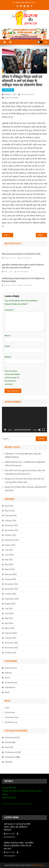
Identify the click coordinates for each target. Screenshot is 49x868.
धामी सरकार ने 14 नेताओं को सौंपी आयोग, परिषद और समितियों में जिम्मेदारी (23, 456)
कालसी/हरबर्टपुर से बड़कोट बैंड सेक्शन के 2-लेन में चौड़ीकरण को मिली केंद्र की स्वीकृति (23, 280)
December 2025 (11, 525)
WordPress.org (11, 722)
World (7, 692)
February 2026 (11, 516)
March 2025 (10, 569)
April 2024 (9, 623)
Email (8, 346)
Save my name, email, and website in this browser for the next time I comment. (12, 378)
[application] (24, 420)
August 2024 (10, 604)
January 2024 (11, 638)
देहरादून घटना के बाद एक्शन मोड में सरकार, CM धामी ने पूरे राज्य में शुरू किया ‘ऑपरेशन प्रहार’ (24, 481)
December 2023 (11, 643)
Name (8, 336)
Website (8, 357)
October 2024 (10, 594)
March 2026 (10, 511)
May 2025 (9, 560)
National (8, 673)
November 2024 (11, 589)
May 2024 (9, 618)
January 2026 (11, 521)
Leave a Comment (11, 98)
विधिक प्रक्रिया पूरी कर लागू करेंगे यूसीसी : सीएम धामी (42, 235)
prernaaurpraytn (27, 94)
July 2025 (9, 550)
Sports (8, 678)
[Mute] (39, 430)
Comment (9, 310)
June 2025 (9, 555)
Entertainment (11, 668)
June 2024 (9, 613)
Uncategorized (11, 683)
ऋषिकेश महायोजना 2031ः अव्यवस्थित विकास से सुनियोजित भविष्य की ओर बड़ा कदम (25, 464)
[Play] (5, 430)
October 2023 (10, 653)
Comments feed (12, 717)
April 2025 (9, 565)
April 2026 (9, 506)
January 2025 (11, 579)
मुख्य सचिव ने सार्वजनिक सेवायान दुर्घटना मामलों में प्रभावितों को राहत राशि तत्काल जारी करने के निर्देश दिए (23, 266)
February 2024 (11, 633)
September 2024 (12, 599)
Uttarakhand (8, 90)
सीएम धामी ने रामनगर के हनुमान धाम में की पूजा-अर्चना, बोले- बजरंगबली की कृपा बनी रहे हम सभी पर (25, 472)
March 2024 (10, 628)
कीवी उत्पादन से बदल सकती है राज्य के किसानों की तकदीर (21, 254)
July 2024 (9, 609)
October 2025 (10, 535)
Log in (7, 708)
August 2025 (10, 545)
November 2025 (11, 530)
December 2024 (11, 584)
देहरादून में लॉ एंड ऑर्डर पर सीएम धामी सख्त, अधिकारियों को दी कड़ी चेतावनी (26, 489)
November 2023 (11, 648)
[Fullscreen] (44, 430)
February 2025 (11, 574)
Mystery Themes (38, 865)
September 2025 (12, 540)
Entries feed (10, 713)
